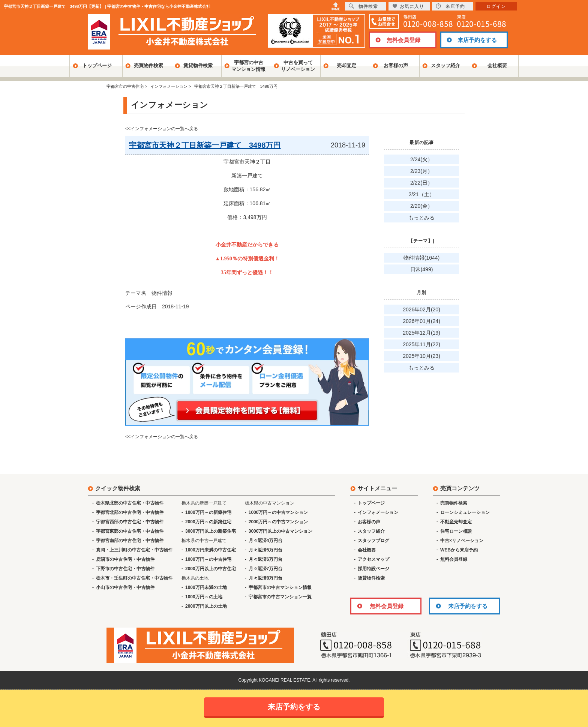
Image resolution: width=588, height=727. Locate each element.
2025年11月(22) (421, 344)
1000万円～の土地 (204, 597)
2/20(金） (421, 206)
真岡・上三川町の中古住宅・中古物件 (134, 550)
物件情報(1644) (421, 258)
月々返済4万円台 (266, 541)
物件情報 (162, 293)
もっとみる (421, 218)
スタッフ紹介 (445, 65)
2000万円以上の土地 (206, 606)
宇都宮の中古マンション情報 (248, 66)
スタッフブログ (373, 541)
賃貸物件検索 (198, 65)
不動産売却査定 (456, 522)
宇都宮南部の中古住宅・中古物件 (130, 541)
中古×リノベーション (462, 541)
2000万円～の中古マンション (278, 522)
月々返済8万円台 (266, 578)
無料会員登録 (403, 40)
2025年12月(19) (421, 333)
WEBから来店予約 (459, 550)
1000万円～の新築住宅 (208, 512)
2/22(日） (421, 183)
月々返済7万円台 (266, 569)
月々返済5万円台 (266, 550)
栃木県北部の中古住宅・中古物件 (130, 503)
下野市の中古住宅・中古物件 (125, 569)
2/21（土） (421, 194)
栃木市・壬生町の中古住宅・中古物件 (134, 578)
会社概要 (497, 65)
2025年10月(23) (421, 356)
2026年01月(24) (421, 321)
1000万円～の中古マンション (278, 512)
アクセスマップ (373, 559)
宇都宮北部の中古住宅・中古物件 (130, 512)
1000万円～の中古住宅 (208, 559)
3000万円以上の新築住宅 (211, 531)
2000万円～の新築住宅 (208, 522)
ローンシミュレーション (465, 512)
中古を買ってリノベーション (298, 66)
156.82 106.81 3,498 (247, 217)
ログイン (496, 6)
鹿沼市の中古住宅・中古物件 (125, 559)
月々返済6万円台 (266, 559)
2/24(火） (421, 159)
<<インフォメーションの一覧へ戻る (162, 129)
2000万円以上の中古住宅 (211, 569)
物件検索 (363, 6)
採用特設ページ (373, 569)
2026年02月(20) (421, 309)
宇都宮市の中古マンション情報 (280, 587)
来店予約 (450, 6)
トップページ (97, 65)
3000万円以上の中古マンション (281, 531)
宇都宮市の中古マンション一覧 (280, 597)
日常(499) (422, 269)
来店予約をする (477, 40)
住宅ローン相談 (456, 531)
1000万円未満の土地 (206, 587)
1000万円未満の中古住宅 (211, 550)
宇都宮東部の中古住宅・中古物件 (130, 531)
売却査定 (346, 65)
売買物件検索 (148, 65)
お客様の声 (396, 65)
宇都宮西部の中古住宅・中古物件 (130, 522)
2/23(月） (421, 171)
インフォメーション (378, 512)
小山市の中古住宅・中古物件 (125, 587)
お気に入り (408, 6)
